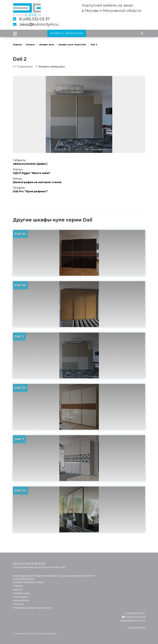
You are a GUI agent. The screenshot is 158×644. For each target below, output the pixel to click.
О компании (20, 597)
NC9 (143, 628)
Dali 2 (94, 45)
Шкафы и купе (21, 593)
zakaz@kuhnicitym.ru (39, 24)
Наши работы (21, 600)
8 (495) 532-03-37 (34, 19)
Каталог (31, 45)
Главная (17, 45)
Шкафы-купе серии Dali (72, 45)
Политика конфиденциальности (32, 608)
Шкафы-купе (47, 45)
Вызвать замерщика (50, 67)
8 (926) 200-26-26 (134, 617)
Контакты (18, 604)
